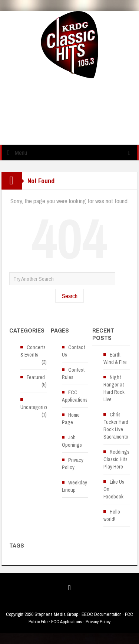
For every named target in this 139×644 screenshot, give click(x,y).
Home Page (71, 419)
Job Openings (72, 441)
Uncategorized (36, 407)
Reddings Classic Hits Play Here (116, 459)
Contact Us (73, 351)
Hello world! (112, 515)
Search (70, 296)
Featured (36, 377)
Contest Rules (73, 374)
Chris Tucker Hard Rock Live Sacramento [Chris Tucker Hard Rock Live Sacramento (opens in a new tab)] (116, 426)
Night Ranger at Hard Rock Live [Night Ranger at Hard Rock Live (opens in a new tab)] (114, 388)
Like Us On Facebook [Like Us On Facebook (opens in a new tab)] (114, 489)
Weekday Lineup (75, 486)
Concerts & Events (33, 351)
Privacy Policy (73, 464)
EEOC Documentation (102, 614)
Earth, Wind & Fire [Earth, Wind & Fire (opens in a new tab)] (115, 358)
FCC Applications (75, 396)
